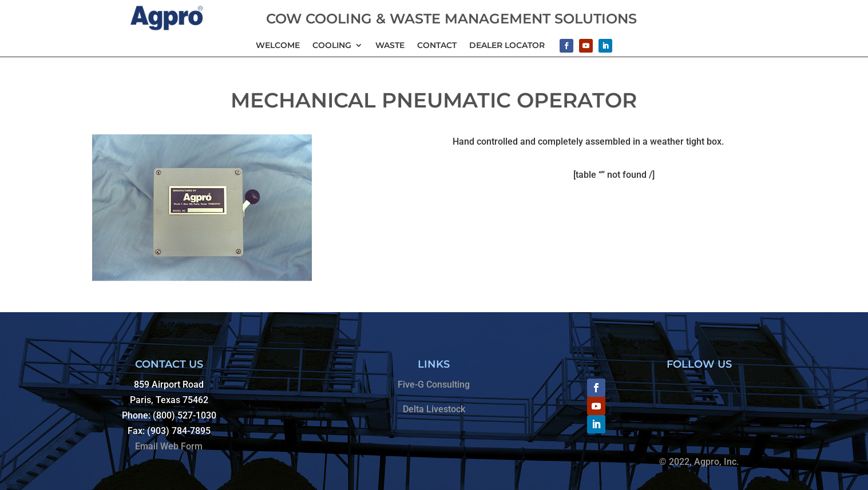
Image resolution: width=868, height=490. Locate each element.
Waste (390, 45)
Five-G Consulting (434, 385)
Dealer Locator (507, 45)
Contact (437, 45)
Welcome (278, 45)
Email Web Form (169, 446)
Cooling (332, 45)
